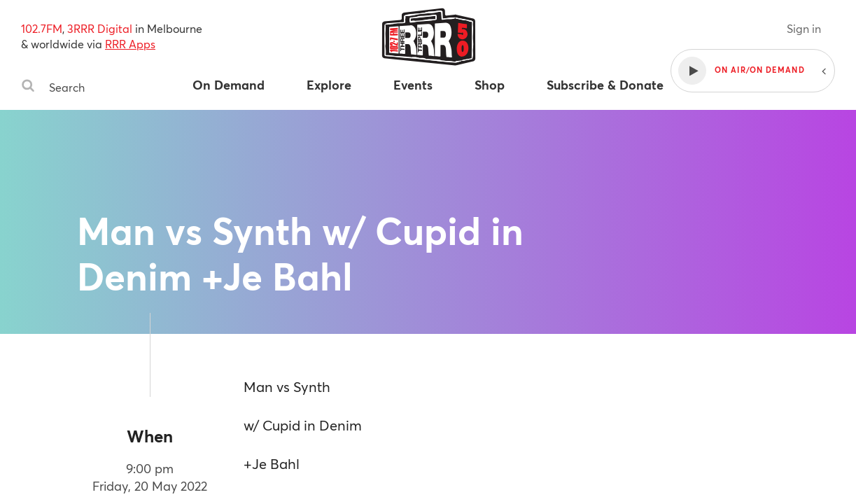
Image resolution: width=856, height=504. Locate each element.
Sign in (804, 28)
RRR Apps (130, 44)
